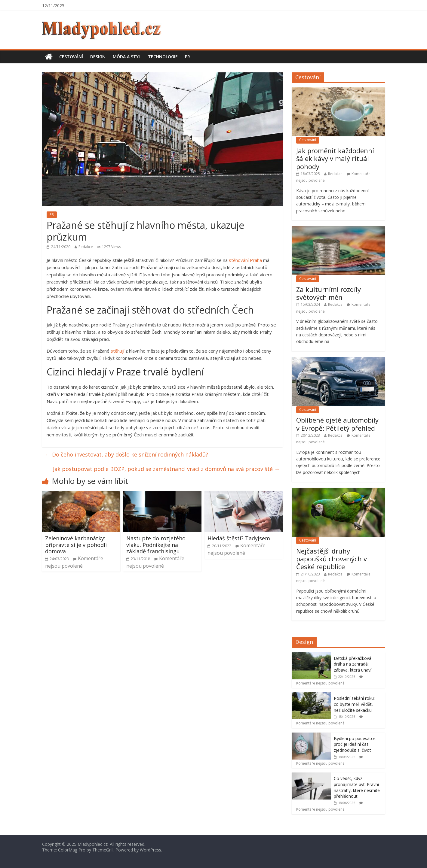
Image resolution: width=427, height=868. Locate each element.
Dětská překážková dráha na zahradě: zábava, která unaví (353, 664)
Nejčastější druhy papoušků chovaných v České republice (332, 559)
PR (187, 57)
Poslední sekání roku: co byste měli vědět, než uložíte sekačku (354, 704)
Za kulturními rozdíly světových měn (329, 293)
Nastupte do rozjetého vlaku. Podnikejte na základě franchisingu (156, 545)
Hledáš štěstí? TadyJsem (239, 538)
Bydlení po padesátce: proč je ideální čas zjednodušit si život (355, 744)
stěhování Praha (245, 260)
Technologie (163, 57)
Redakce (86, 247)
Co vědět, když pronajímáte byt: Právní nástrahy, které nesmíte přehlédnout (357, 787)
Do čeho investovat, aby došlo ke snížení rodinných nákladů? (127, 454)
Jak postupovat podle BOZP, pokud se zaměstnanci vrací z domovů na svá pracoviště (166, 469)
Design (98, 57)
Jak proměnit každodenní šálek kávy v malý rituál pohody (335, 158)
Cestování (71, 57)
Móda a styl (127, 57)
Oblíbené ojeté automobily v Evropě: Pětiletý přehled (337, 424)
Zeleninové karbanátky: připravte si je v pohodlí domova (76, 545)
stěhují (117, 351)
